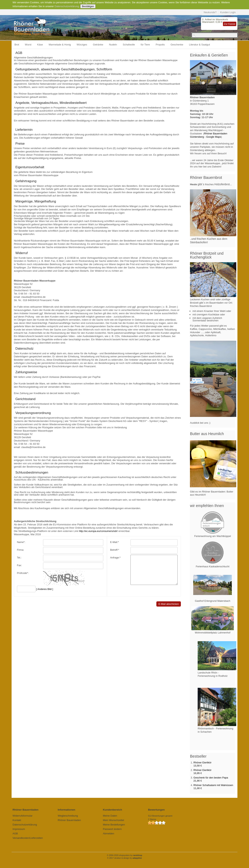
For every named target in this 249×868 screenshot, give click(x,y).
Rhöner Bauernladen (69, 820)
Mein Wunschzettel (113, 820)
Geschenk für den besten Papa (211, 778)
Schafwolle (129, 45)
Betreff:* (112, 550)
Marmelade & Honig (60, 45)
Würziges (82, 45)
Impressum (19, 829)
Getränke (98, 45)
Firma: (21, 550)
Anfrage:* (113, 558)
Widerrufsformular (22, 816)
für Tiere (145, 45)
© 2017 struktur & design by (124, 858)
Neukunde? (210, 12)
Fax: (19, 565)
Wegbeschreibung (68, 816)
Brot (17, 45)
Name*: (21, 542)
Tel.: (19, 558)
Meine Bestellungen (114, 825)
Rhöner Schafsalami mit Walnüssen (213, 785)
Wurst (28, 45)
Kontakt (17, 820)
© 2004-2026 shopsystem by (125, 855)
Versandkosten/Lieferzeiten (28, 838)
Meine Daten (110, 816)
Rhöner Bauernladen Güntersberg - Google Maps (209, 135)
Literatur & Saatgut (199, 45)
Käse (40, 45)
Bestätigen (88, 6)
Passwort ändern (112, 829)
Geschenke (177, 45)
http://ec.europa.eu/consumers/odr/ (98, 531)
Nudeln (113, 45)
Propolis (160, 45)
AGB (15, 833)
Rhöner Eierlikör (202, 763)
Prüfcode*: (23, 573)
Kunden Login (228, 12)
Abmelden (109, 833)
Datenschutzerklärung (67, 6)
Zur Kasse (230, 24)
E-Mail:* (112, 542)
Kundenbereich (112, 810)
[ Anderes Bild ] (44, 589)
